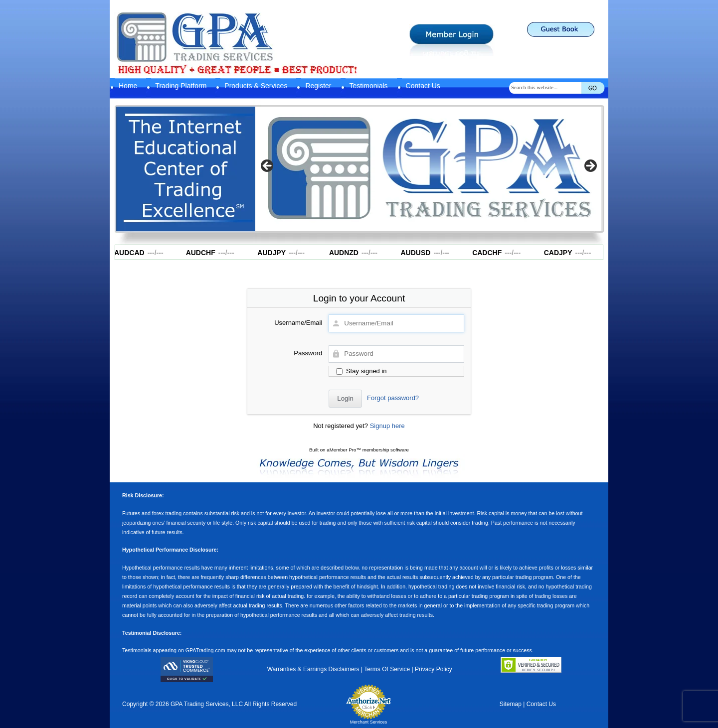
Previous (268, 166)
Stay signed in (361, 371)
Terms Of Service (387, 669)
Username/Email (298, 323)
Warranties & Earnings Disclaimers (313, 669)
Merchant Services (369, 722)
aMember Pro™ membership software (368, 450)
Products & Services (256, 86)
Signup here (387, 426)
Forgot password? (393, 398)
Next (590, 166)
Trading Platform (181, 86)
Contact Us (423, 86)
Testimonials (369, 86)
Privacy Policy (434, 669)
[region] (429, 169)
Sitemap (511, 704)
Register (318, 86)
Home (128, 86)
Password (308, 353)
